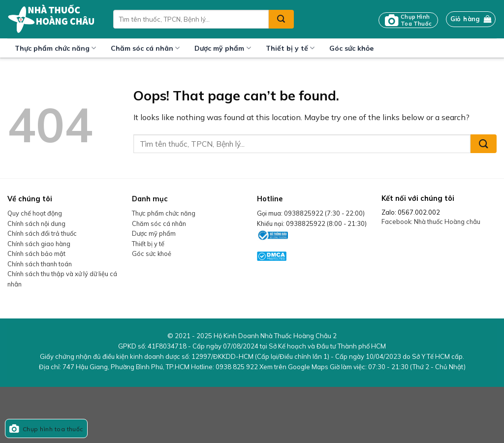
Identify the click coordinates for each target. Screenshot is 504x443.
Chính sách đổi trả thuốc (42, 233)
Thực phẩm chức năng (55, 48)
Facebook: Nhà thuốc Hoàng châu (431, 221)
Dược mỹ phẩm (222, 48)
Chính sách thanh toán (40, 264)
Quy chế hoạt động (35, 213)
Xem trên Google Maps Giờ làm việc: (362, 367)
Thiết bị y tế (290, 48)
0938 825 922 (237, 367)
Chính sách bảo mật (36, 253)
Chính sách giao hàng (39, 244)
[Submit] (281, 19)
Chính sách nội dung (36, 223)
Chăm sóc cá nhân (145, 48)
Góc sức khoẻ (152, 253)
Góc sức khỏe (351, 48)
